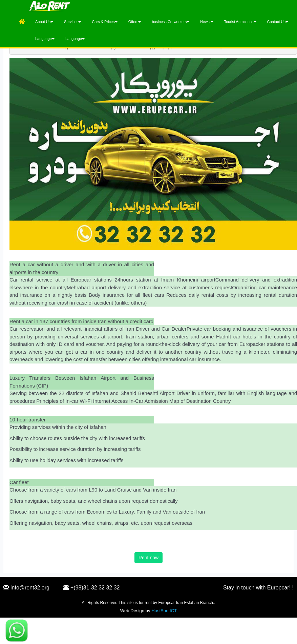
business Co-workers (171, 22)
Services (72, 22)
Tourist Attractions (240, 22)
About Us (44, 22)
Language (45, 39)
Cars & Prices (104, 22)
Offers (135, 22)
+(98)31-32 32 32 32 (91, 588)
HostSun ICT (164, 611)
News (207, 22)
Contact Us (278, 22)
